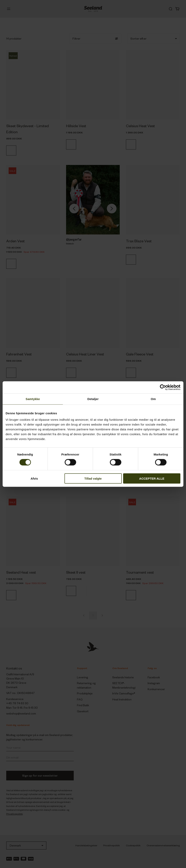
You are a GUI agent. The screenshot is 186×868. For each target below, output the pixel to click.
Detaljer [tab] (93, 399)
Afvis (34, 478)
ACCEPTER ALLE (152, 478)
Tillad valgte (93, 478)
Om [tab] (153, 399)
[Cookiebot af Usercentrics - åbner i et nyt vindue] (163, 387)
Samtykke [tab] (33, 399)
